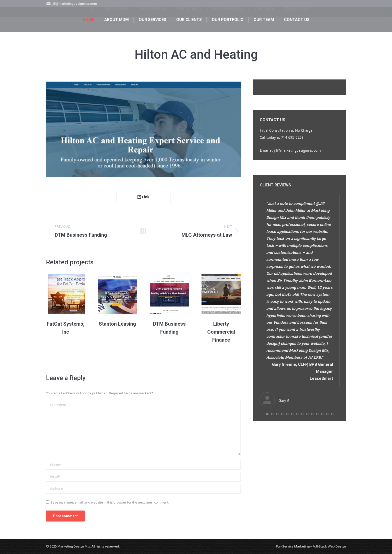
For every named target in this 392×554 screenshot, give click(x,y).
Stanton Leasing (117, 324)
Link (143, 197)
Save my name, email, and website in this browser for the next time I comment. (110, 502)
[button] (267, 414)
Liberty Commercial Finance (221, 332)
